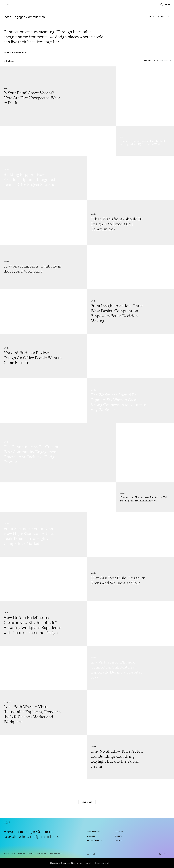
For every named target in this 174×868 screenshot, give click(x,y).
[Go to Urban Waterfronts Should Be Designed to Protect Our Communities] (130, 222)
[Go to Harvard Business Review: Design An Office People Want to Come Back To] (43, 356)
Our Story (119, 832)
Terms (31, 854)
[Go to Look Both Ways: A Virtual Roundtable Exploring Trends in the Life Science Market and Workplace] (43, 712)
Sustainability (56, 854)
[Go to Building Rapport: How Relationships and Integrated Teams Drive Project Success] (43, 178)
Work (152, 16)
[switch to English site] (161, 854)
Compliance (42, 854)
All (169, 16)
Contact (118, 841)
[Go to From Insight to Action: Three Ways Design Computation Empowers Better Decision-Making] (130, 311)
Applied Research (94, 841)
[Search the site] (162, 4)
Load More (87, 802)
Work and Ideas (93, 832)
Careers (118, 836)
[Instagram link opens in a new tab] (94, 855)
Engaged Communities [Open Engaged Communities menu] (15, 53)
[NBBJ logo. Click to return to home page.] (7, 4)
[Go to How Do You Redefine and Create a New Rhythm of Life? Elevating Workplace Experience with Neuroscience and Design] (43, 623)
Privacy (22, 854)
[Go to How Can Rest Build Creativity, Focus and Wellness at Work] (130, 579)
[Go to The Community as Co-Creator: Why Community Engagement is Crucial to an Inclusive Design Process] (58, 453)
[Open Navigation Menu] (168, 4)
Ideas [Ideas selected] (161, 16)
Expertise (91, 836)
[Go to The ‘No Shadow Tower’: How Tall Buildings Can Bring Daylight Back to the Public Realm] (130, 757)
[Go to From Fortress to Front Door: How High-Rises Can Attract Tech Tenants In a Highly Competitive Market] (43, 534)
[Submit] (122, 863)
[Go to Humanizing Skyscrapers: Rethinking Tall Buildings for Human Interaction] (145, 497)
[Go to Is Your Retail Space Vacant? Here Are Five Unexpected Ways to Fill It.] (58, 96)
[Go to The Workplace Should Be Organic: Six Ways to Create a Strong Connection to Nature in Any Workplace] (130, 401)
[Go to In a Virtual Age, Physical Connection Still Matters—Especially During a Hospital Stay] (130, 668)
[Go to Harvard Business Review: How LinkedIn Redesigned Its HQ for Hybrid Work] (145, 141)
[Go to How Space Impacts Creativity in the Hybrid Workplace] (43, 267)
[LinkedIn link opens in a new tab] (88, 855)
